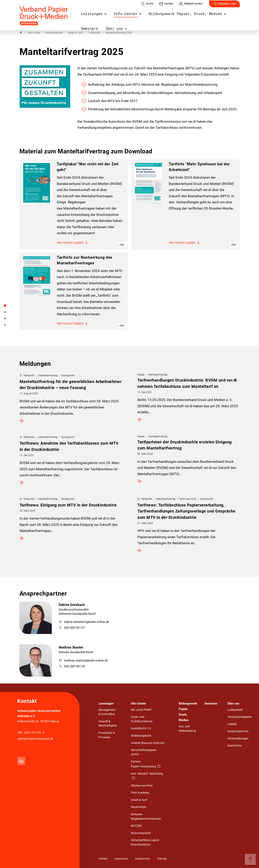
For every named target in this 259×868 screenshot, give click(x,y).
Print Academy (140, 793)
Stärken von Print (142, 786)
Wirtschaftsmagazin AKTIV (144, 752)
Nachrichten (139, 807)
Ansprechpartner (238, 731)
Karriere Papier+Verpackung (144, 764)
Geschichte (234, 746)
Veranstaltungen (238, 739)
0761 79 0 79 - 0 (34, 733)
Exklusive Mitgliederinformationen (146, 817)
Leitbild (232, 724)
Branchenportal (141, 833)
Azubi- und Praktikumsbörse (142, 719)
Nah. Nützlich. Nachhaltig (147, 774)
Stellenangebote (141, 736)
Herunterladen (73, 243)
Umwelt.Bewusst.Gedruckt (148, 743)
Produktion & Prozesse (107, 735)
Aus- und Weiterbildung (187, 729)
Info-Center (119, 15)
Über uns (88, 28)
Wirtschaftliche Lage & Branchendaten (145, 842)
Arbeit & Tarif (139, 800)
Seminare (218, 15)
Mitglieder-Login (224, 6)
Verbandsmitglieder (240, 717)
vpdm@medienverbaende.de (35, 739)
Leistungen (90, 15)
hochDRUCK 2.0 (141, 728)
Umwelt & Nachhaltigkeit (108, 724)
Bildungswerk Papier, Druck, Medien (170, 15)
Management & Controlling (107, 712)
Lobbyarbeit (235, 710)
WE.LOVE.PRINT (141, 710)
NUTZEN (136, 826)
